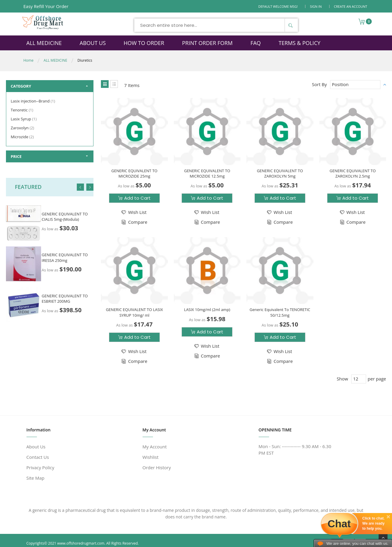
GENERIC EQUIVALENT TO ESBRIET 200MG (65, 299)
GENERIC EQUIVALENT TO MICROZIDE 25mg (134, 173)
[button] (133, 212)
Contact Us (38, 457)
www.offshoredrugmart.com (81, 543)
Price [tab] (16, 156)
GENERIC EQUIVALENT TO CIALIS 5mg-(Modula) (65, 217)
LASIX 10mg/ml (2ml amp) (207, 310)
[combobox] (216, 25)
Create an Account (351, 6)
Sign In (316, 6)
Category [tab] (21, 86)
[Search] (291, 25)
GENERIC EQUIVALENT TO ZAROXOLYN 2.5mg (353, 173)
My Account (155, 447)
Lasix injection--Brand (34, 101)
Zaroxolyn (23, 128)
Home (29, 60)
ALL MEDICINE (56, 60)
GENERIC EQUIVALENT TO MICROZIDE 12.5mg (207, 173)
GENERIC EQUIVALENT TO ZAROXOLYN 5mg (280, 173)
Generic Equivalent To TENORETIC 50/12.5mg (280, 312)
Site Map (36, 478)
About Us (36, 447)
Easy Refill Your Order (46, 6)
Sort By (319, 84)
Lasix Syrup (24, 119)
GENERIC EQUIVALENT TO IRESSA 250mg (65, 257)
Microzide (23, 137)
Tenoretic (23, 110)
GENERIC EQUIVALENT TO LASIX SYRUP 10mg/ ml (135, 312)
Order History (157, 467)
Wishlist (151, 457)
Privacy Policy (40, 467)
